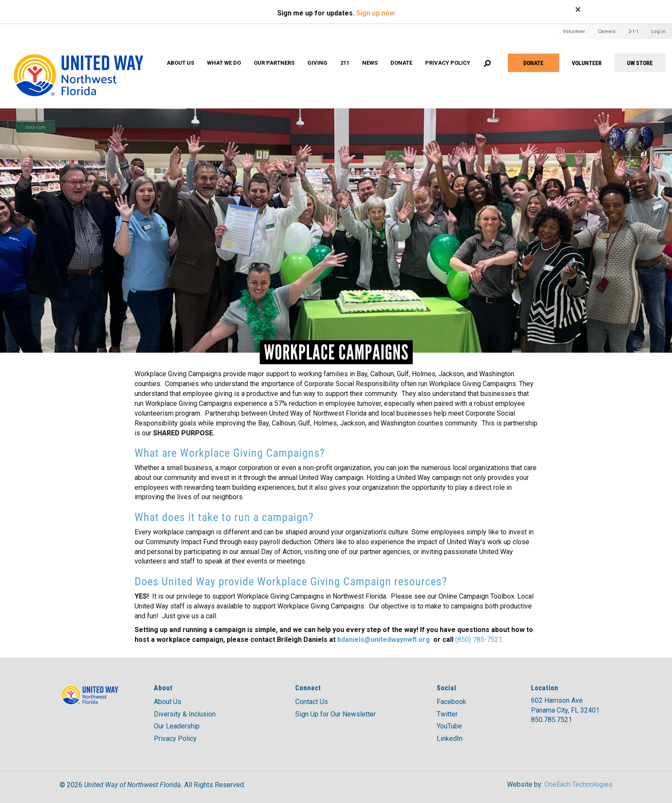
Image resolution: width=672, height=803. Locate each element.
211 (345, 63)
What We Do (224, 63)
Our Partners (274, 63)
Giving (317, 63)
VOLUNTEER (587, 63)
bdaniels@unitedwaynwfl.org (384, 640)
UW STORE (640, 63)
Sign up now (375, 13)
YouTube (449, 726)
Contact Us (312, 702)
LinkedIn (450, 739)
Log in (658, 31)
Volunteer (574, 31)
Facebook (451, 702)
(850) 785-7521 (479, 640)
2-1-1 (633, 31)
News (370, 63)
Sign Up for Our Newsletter (336, 714)
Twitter (447, 714)
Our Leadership (177, 726)
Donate (533, 63)
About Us (180, 63)
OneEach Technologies (578, 784)
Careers (607, 31)
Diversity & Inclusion (185, 714)
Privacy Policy (448, 63)
